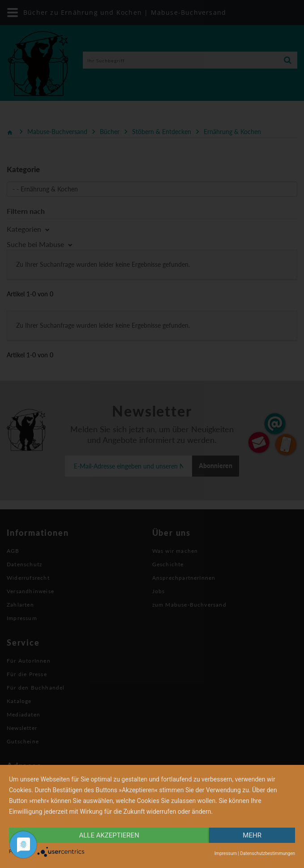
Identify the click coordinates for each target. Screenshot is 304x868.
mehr (252, 835)
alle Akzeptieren (109, 835)
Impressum (226, 853)
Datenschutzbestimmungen (268, 853)
